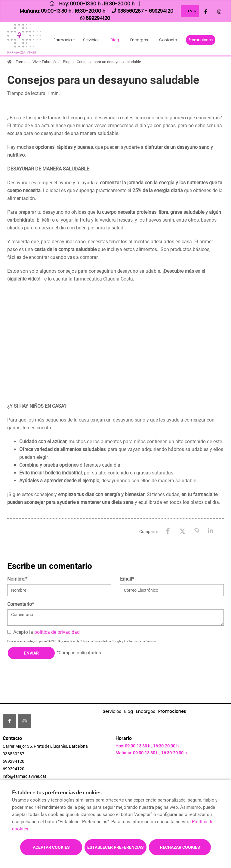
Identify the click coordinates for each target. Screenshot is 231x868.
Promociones (201, 40)
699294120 (14, 761)
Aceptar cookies (51, 847)
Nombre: (17, 579)
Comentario (21, 604)
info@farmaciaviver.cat (25, 776)
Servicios (91, 40)
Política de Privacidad (93, 641)
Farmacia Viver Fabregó (36, 62)
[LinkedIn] (210, 531)
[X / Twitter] (182, 531)
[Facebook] (168, 531)
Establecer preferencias (115, 847)
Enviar (31, 653)
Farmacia (63, 40)
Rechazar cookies (180, 847)
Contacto (168, 40)
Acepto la (43, 632)
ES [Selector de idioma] (190, 11)
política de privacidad (57, 632)
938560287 (14, 754)
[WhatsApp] (196, 531)
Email (127, 579)
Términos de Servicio (142, 641)
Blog (115, 40)
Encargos (139, 40)
